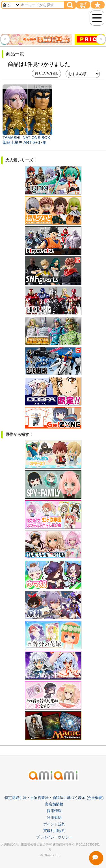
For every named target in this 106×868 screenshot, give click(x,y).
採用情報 (54, 811)
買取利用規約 (54, 831)
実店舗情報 (54, 804)
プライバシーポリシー (54, 837)
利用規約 (54, 818)
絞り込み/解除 (46, 73)
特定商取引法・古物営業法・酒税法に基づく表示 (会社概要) (54, 798)
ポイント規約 (54, 824)
